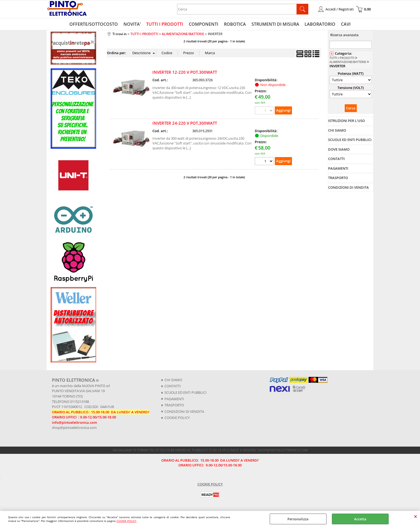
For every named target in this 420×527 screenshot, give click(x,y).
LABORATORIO (320, 24)
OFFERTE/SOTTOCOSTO (94, 24)
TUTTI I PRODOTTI (165, 24)
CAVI (345, 24)
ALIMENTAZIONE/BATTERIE (348, 62)
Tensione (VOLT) (351, 88)
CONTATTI (173, 387)
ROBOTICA (235, 24)
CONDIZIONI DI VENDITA (184, 412)
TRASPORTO (174, 405)
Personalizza (298, 519)
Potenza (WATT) (351, 74)
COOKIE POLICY (126, 521)
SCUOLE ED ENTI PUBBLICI (185, 393)
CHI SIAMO (173, 380)
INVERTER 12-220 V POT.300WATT (185, 73)
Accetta (360, 519)
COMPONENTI (204, 24)
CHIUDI (416, 516)
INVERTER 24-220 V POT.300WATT (185, 123)
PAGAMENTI (174, 399)
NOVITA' (133, 24)
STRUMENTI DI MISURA (275, 24)
